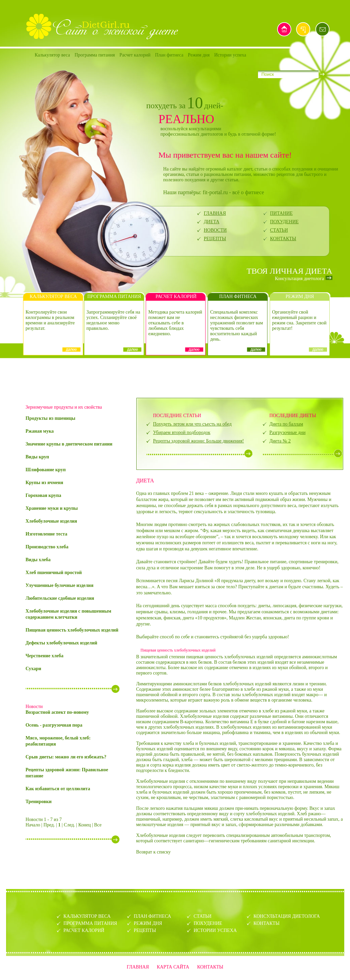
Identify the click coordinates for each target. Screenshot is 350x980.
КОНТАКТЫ (283, 239)
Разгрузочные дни (288, 432)
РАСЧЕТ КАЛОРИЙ (84, 930)
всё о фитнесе (248, 192)
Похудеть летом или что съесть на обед (192, 424)
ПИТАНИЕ (282, 213)
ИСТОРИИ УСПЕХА (215, 930)
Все (98, 825)
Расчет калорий (135, 55)
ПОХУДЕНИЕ (285, 222)
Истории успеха (230, 55)
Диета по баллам (286, 424)
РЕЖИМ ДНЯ (148, 923)
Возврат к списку (154, 852)
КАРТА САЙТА (173, 967)
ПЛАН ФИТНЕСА (153, 916)
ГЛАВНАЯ (215, 213)
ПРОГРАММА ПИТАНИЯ (90, 923)
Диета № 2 (280, 441)
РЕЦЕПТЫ (215, 239)
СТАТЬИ (279, 230)
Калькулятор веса (52, 55)
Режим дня (199, 55)
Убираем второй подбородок (182, 432)
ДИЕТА (212, 222)
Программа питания (95, 55)
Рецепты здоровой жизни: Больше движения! (199, 441)
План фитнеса (169, 55)
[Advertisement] (175, 377)
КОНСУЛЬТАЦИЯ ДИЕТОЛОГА (287, 916)
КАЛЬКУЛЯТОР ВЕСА (87, 916)
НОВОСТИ (215, 230)
